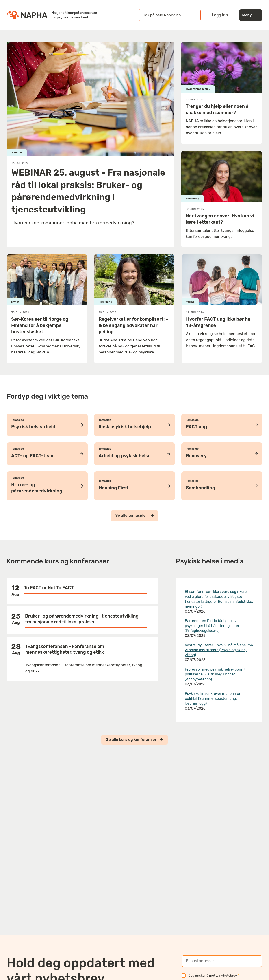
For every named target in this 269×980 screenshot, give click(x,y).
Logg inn (220, 15)
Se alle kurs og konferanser (134, 740)
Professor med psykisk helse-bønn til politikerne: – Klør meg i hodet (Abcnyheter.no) (216, 674)
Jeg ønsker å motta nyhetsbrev (210, 976)
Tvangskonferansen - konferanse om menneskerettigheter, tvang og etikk (65, 649)
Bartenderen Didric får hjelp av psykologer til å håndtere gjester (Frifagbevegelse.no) (212, 626)
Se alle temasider (134, 516)
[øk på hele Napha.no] (165, 15)
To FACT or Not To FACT (49, 588)
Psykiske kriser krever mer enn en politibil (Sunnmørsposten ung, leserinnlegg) (213, 699)
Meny (251, 15)
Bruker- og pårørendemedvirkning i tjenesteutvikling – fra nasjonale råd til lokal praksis (84, 619)
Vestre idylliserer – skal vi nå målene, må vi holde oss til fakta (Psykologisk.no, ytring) (219, 650)
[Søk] (193, 15)
